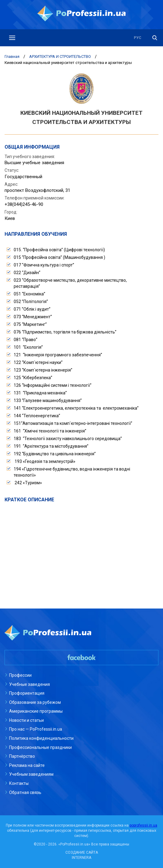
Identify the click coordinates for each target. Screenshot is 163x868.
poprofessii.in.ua (143, 825)
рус (138, 38)
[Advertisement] (81, 549)
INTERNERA (81, 858)
